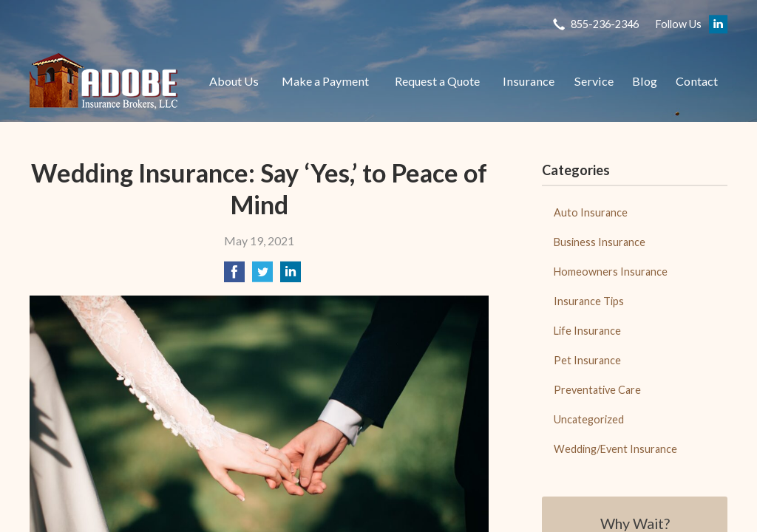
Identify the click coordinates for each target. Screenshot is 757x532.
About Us (234, 81)
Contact (697, 81)
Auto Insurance (591, 212)
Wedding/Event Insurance (615, 449)
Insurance (529, 81)
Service (594, 81)
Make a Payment (325, 81)
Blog (645, 81)
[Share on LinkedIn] (291, 276)
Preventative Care (597, 390)
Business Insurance (600, 242)
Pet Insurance (587, 360)
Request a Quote (437, 81)
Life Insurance (587, 331)
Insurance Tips (589, 301)
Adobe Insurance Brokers (103, 81)
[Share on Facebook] (234, 276)
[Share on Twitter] (262, 276)
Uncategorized (589, 419)
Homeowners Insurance (611, 272)
